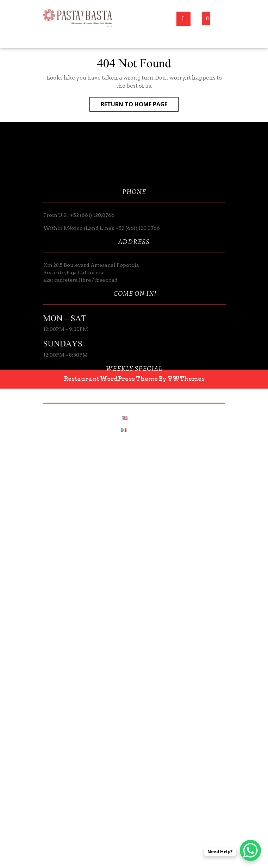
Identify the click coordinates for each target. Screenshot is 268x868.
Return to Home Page (140, 106)
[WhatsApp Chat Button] (250, 850)
